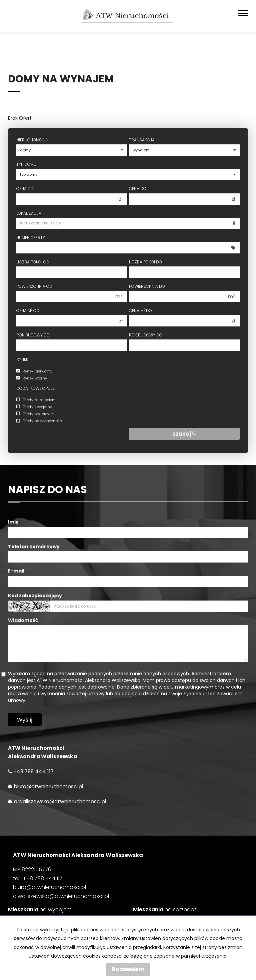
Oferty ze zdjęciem (36, 400)
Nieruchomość (32, 140)
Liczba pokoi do (145, 262)
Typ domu (26, 164)
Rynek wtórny (32, 378)
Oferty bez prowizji (36, 414)
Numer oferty (31, 238)
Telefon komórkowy (34, 547)
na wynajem (40, 910)
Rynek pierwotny (34, 371)
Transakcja (142, 140)
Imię (13, 522)
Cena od (25, 189)
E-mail (16, 571)
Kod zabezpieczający (35, 596)
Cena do (138, 189)
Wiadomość (23, 620)
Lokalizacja (29, 213)
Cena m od (28, 311)
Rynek (22, 359)
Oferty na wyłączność (39, 421)
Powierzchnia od (34, 286)
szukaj (184, 434)
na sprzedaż (165, 910)
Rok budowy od (33, 335)
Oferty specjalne (34, 407)
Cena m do (140, 311)
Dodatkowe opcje (35, 388)
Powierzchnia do (147, 286)
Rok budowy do (146, 335)
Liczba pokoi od (33, 262)
